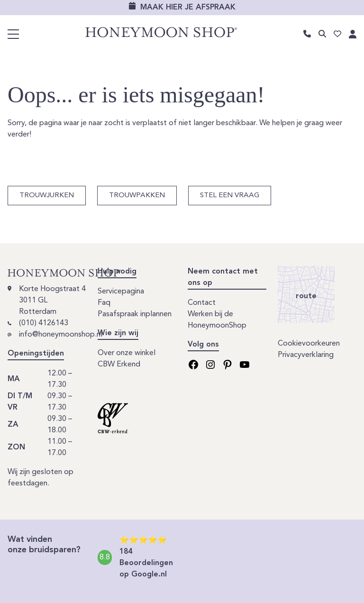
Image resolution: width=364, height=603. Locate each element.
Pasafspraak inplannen (135, 314)
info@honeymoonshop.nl (61, 335)
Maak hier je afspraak (188, 8)
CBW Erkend (119, 365)
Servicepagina (121, 292)
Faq (104, 303)
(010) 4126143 (44, 323)
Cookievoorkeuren (309, 344)
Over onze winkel (127, 353)
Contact (202, 303)
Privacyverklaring (306, 355)
